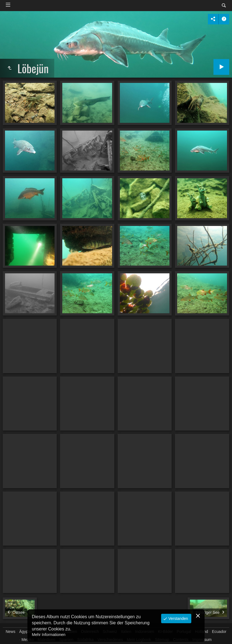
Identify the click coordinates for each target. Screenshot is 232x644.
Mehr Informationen (49, 635)
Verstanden (178, 618)
